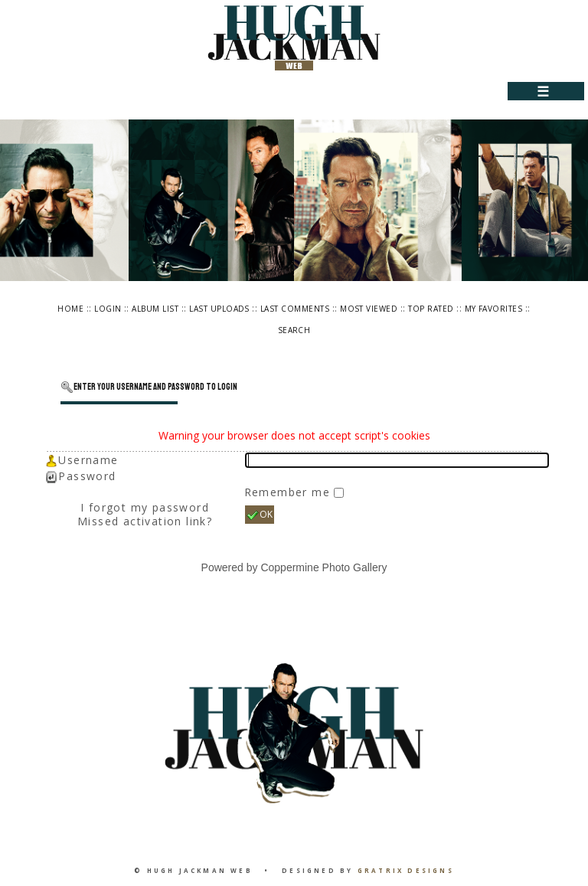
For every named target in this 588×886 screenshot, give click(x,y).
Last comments (295, 309)
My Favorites (494, 309)
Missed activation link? (145, 521)
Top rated (431, 309)
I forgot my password (145, 507)
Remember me (289, 492)
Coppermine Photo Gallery (323, 567)
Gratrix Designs (406, 870)
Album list (155, 309)
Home (70, 309)
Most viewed (369, 309)
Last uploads (219, 309)
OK (260, 515)
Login (108, 309)
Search (294, 330)
